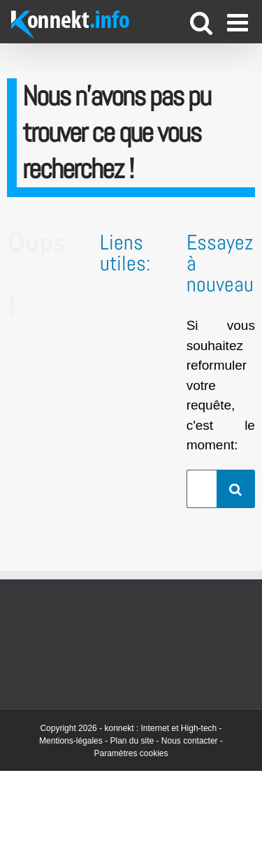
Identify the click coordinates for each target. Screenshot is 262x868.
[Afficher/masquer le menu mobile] (239, 22)
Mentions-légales (71, 741)
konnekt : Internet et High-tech (160, 728)
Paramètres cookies (131, 753)
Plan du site (132, 741)
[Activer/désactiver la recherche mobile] (202, 22)
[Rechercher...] (202, 489)
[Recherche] (236, 489)
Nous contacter (190, 741)
